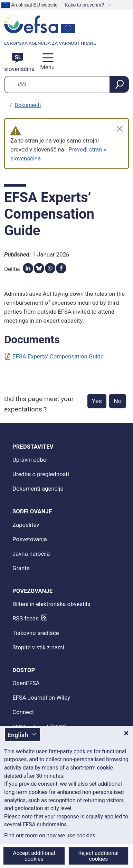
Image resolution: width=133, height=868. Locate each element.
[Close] (120, 129)
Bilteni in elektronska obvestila (51, 604)
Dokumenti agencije (38, 489)
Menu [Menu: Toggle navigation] (46, 67)
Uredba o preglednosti (41, 474)
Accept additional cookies (34, 856)
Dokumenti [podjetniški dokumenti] (28, 105)
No (118, 401)
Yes (97, 401)
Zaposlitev (26, 525)
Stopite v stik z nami (38, 647)
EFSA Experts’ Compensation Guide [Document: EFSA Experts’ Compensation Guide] (54, 356)
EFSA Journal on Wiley (41, 698)
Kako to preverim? (85, 5)
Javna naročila (31, 554)
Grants (21, 568)
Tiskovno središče (36, 633)
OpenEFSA (26, 683)
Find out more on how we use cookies (50, 836)
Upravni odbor (30, 460)
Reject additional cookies (99, 856)
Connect (23, 712)
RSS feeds (26, 618)
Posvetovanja (30, 539)
